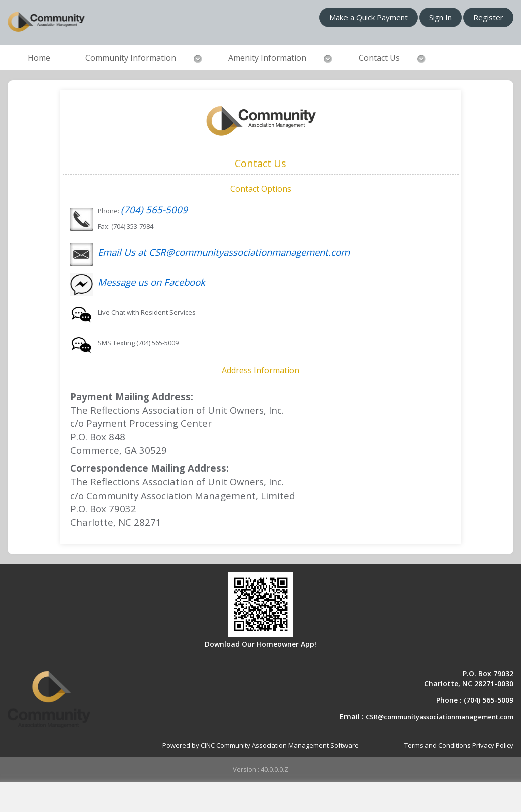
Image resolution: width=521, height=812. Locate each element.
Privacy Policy (493, 745)
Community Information (131, 58)
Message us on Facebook (151, 282)
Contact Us (379, 58)
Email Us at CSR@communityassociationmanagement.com (224, 252)
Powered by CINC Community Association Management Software (260, 745)
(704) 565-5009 (154, 209)
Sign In (441, 17)
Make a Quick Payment (369, 17)
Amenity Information (267, 58)
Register (488, 17)
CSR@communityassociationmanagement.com (440, 717)
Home (39, 58)
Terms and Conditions (438, 745)
